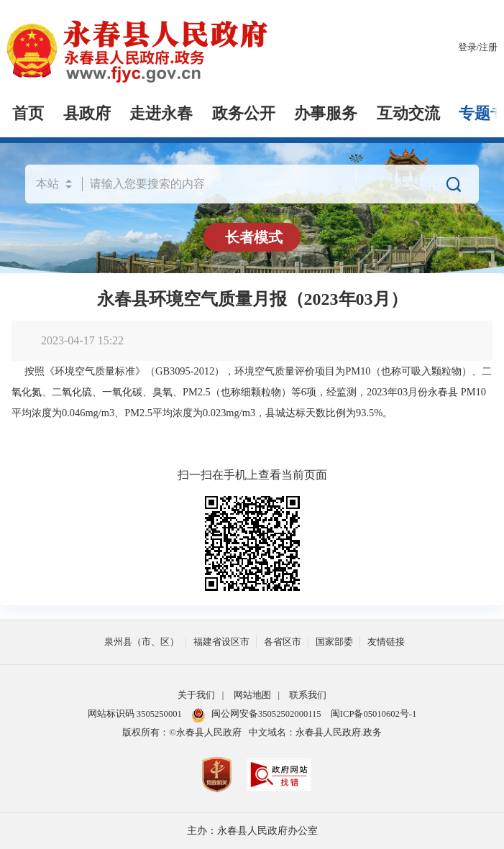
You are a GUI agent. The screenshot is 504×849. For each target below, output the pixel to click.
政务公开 (244, 114)
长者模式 (254, 237)
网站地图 (252, 695)
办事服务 (326, 114)
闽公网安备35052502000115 (256, 714)
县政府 (87, 114)
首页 (28, 114)
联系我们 (308, 695)
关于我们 (196, 695)
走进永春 (161, 114)
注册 (488, 47)
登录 (467, 47)
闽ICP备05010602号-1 (374, 714)
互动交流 (408, 114)
